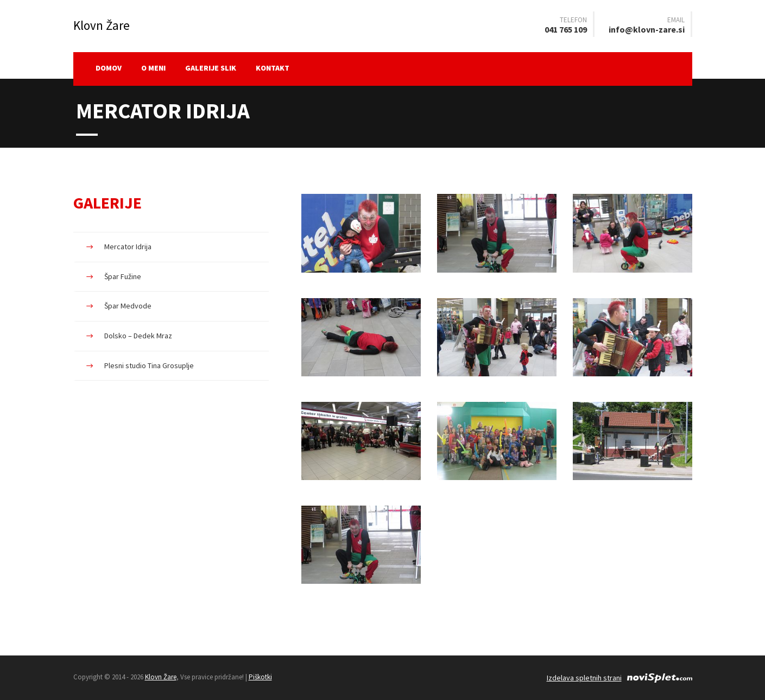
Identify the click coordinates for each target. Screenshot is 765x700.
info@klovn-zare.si (647, 29)
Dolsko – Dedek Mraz (138, 336)
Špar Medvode (128, 306)
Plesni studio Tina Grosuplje (149, 365)
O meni (153, 68)
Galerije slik (211, 68)
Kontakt (273, 68)
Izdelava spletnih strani (584, 678)
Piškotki (260, 677)
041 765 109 (566, 29)
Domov (109, 68)
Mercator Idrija (128, 247)
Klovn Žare (161, 677)
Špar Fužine (123, 276)
